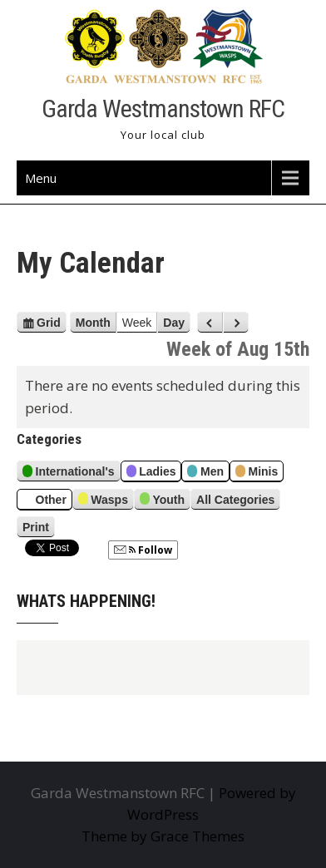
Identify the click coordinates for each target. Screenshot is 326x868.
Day (174, 323)
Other (44, 501)
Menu (41, 178)
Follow (143, 550)
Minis (257, 473)
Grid (49, 323)
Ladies (151, 473)
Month (93, 323)
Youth (162, 501)
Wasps (103, 501)
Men (205, 473)
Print (39, 527)
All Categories (235, 500)
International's (69, 473)
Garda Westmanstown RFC (163, 108)
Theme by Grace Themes (163, 836)
